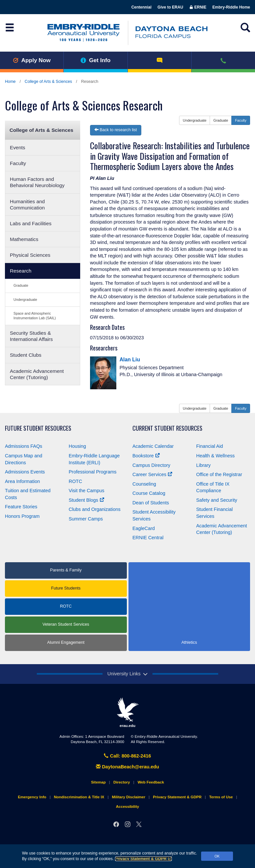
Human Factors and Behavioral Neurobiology (37, 182)
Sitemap (98, 782)
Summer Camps (86, 519)
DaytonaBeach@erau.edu (127, 767)
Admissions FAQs (24, 446)
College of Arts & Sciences (48, 82)
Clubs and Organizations (95, 509)
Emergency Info (32, 797)
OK (217, 856)
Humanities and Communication (27, 205)
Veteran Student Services (66, 624)
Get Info (95, 60)
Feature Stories (21, 507)
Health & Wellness (215, 456)
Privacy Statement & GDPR (143, 859)
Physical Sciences (30, 255)
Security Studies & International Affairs (31, 336)
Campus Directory (151, 465)
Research (21, 271)
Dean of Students (151, 503)
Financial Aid (210, 446)
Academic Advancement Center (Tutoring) (37, 374)
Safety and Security (217, 500)
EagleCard (144, 528)
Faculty (18, 163)
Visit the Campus (87, 491)
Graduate (21, 285)
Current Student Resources (167, 428)
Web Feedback (151, 782)
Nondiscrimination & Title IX (79, 797)
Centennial (141, 7)
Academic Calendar (153, 446)
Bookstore (146, 456)
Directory (122, 782)
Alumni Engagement (66, 642)
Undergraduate (25, 300)
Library (203, 465)
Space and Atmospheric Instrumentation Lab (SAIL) (35, 315)
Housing (77, 446)
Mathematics (24, 239)
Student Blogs (86, 500)
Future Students (66, 588)
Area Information (22, 481)
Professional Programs (93, 472)
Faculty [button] (241, 120)
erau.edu (127, 712)
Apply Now (32, 60)
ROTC (75, 481)
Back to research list (116, 130)
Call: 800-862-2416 (127, 756)
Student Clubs (26, 355)
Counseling (144, 484)
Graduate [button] (221, 120)
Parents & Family (66, 570)
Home (10, 82)
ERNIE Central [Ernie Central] (148, 538)
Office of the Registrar (219, 474)
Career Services (152, 474)
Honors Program (22, 516)
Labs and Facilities (31, 223)
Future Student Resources (38, 428)
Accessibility (127, 807)
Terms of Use (221, 797)
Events (18, 147)
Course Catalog (149, 493)
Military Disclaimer (128, 797)
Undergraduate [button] (195, 120)
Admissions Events (25, 472)
